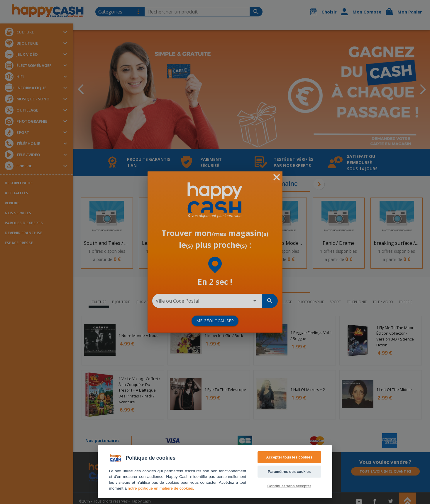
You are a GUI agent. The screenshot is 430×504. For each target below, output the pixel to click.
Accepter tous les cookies (289, 457)
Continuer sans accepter (289, 486)
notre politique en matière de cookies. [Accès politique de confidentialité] (161, 488)
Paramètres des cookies (289, 472)
